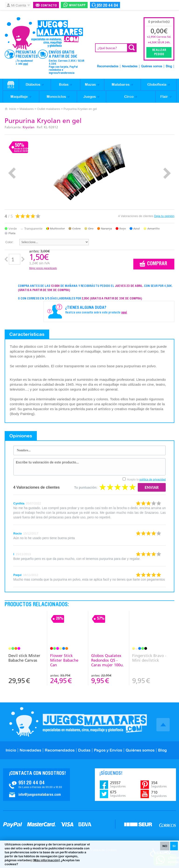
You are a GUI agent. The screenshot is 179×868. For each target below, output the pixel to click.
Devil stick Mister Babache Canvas (24, 658)
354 (159, 784)
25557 (118, 784)
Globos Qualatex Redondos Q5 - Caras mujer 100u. (107, 660)
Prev (12, 173)
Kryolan (29, 127)
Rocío (17, 533)
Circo (129, 97)
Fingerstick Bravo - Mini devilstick (149, 658)
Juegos (90, 97)
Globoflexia (157, 84)
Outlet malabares (49, 109)
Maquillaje (19, 97)
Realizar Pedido (159, 52)
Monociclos (56, 97)
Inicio (13, 109)
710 (159, 794)
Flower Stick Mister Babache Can (64, 660)
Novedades (130, 66)
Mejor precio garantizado (43, 268)
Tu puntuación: (86, 487)
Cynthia (19, 503)
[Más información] (46, 860)
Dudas (84, 750)
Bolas (64, 84)
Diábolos (33, 84)
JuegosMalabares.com (44, 34)
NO (165, 846)
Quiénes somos (152, 66)
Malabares (121, 84)
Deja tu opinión (164, 216)
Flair (164, 97)
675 (118, 794)
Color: (9, 242)
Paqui (17, 575)
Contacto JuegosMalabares (36, 785)
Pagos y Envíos (108, 750)
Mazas (90, 84)
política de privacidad (153, 480)
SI (174, 846)
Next (167, 173)
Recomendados (108, 66)
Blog (169, 66)
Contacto (49, 6)
